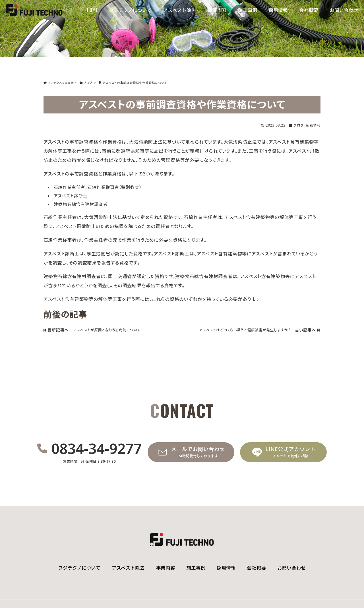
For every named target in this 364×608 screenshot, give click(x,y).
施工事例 (248, 10)
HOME (92, 10)
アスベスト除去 (180, 10)
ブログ (299, 125)
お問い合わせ (344, 10)
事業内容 (217, 10)
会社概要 (309, 10)
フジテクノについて (131, 10)
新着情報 (313, 125)
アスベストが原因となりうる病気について (109, 330)
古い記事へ (307, 330)
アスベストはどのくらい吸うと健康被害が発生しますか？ (242, 330)
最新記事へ (56, 330)
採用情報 (278, 10)
